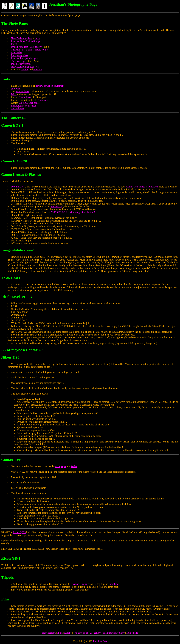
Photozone (43, 100)
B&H (14, 94)
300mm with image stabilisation (142, 187)
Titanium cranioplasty (114, 633)
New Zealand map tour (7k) (25, 67)
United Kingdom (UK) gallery (26, 47)
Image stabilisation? (17, 250)
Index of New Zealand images (26, 41)
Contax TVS (11, 460)
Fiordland (114, 584)
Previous (38, 70)
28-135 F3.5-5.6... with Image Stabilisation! (73, 212)
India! (14, 44)
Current (25, 70)
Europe (68, 633)
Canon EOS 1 (12, 125)
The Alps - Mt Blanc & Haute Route (29, 50)
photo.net (16, 89)
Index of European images (24, 58)
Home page (132, 633)
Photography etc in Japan (24, 106)
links (37, 38)
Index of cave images (22, 64)
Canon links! (17, 108)
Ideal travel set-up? (17, 297)
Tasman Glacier (79, 584)
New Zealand (49, 633)
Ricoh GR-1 (11, 558)
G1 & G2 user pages (29, 103)
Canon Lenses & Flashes (21, 175)
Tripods (8, 577)
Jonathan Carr (100, 641)
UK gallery (95, 633)
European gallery (20, 55)
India (60, 633)
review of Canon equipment (50, 86)
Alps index (17, 52)
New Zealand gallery (22, 38)
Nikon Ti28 (10, 357)
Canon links (25, 97)
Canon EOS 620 (14, 161)
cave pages (61, 466)
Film (5, 599)
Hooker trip (56, 206)
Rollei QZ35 (19, 532)
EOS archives (22, 91)
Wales (74, 466)
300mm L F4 (18, 187)
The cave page (18, 61)
